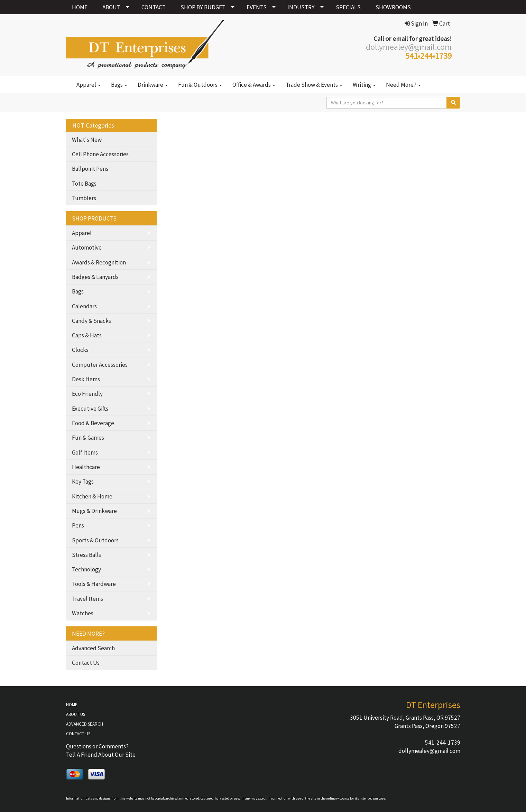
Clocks (80, 350)
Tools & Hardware (94, 584)
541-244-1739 (443, 743)
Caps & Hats (87, 335)
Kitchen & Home (92, 496)
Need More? (403, 85)
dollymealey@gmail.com (429, 751)
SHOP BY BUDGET (203, 7)
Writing (364, 85)
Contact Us (86, 663)
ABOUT (111, 7)
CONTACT (154, 7)
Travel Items (87, 599)
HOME (80, 7)
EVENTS (257, 7)
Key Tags (83, 482)
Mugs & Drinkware (94, 511)
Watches (83, 613)
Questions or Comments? (97, 746)
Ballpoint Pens (90, 169)
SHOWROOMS (393, 7)
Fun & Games (88, 438)
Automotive (87, 248)
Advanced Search (93, 648)
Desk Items (86, 379)
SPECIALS (348, 7)
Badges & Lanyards (95, 277)
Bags (119, 85)
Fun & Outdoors (200, 85)
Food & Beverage (93, 423)
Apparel (89, 85)
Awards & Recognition (99, 262)
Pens (78, 525)
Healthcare (86, 467)
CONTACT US (78, 734)
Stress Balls (86, 555)
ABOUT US (76, 714)
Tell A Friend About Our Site (101, 755)
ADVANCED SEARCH (85, 724)
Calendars (84, 306)
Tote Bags (84, 184)
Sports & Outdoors (95, 540)
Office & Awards (254, 85)
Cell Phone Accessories (100, 154)
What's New (87, 140)
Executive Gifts (90, 409)
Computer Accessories (100, 365)
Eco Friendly (87, 394)
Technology (86, 569)
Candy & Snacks (91, 321)
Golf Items (85, 452)
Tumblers (84, 198)
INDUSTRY (301, 7)
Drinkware (153, 85)
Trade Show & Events (314, 85)
